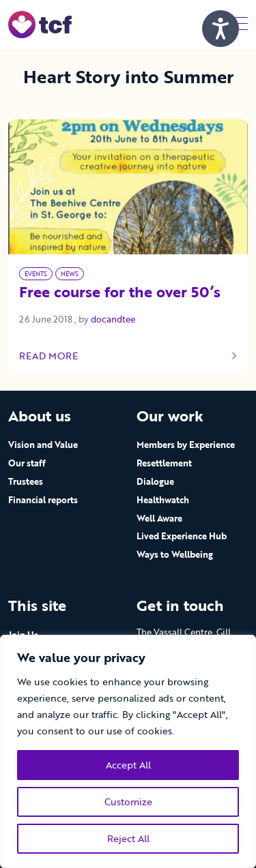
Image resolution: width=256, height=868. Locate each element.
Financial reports (43, 500)
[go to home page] (40, 24)
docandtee (113, 319)
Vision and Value (43, 445)
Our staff (27, 463)
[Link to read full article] (128, 186)
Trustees (26, 481)
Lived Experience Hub (182, 536)
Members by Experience (186, 445)
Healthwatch (163, 500)
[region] (128, 751)
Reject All (128, 838)
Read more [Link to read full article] (128, 356)
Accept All (128, 765)
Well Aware (159, 518)
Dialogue (155, 481)
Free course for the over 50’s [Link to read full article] (120, 293)
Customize (128, 802)
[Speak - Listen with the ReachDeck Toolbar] (221, 29)
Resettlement (164, 463)
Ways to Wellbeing (175, 554)
